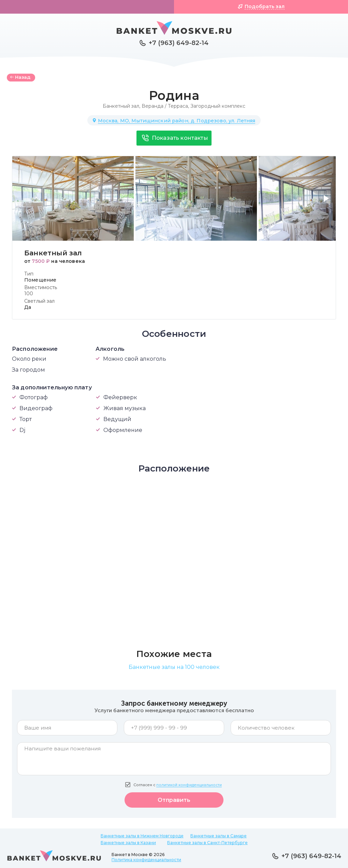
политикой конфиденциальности (189, 785)
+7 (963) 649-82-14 (179, 43)
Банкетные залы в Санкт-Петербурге (207, 843)
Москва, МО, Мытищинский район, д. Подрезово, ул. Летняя (177, 121)
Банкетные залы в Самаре (219, 836)
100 (29, 294)
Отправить (174, 800)
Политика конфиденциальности (146, 860)
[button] (328, 203)
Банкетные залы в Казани (128, 843)
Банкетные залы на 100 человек (174, 667)
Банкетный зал (121, 106)
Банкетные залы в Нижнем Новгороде (142, 836)
